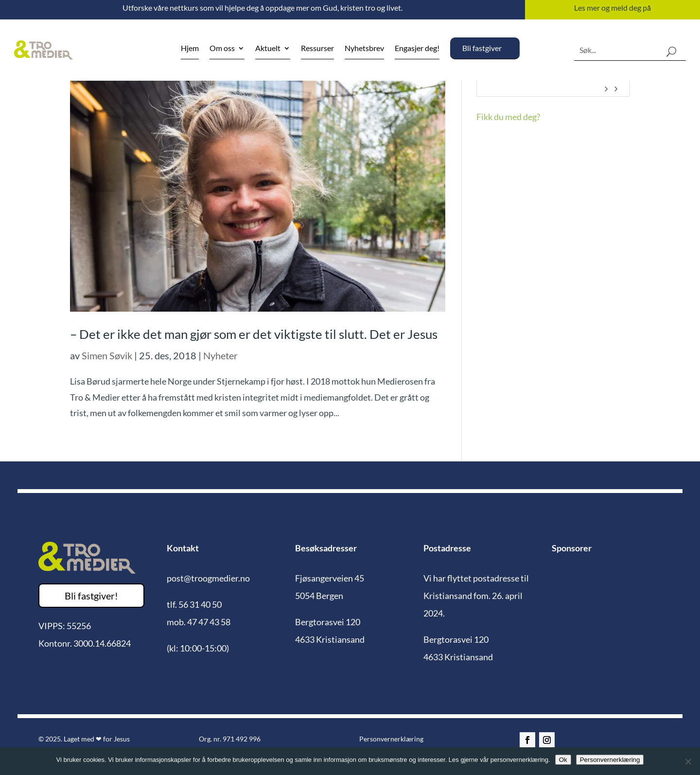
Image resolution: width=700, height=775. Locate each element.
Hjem (190, 49)
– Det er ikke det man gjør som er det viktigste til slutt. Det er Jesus (254, 334)
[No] (688, 761)
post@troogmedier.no (208, 578)
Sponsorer (572, 548)
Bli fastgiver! (91, 596)
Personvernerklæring (391, 739)
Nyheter (220, 355)
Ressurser (317, 49)
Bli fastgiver (482, 48)
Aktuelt (268, 49)
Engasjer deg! (417, 49)
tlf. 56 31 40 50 (194, 604)
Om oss (222, 49)
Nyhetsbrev (364, 49)
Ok (563, 760)
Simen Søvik (107, 355)
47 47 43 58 (209, 622)
